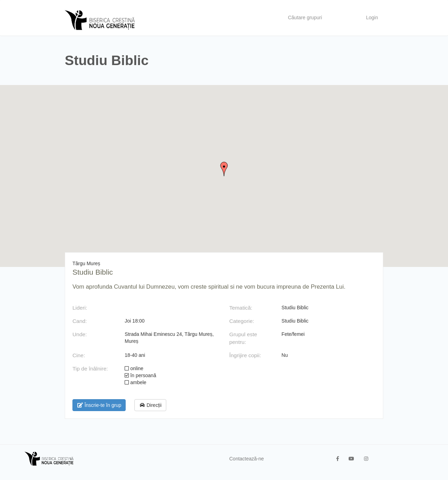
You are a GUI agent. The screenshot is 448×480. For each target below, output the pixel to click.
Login (372, 17)
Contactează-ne (247, 459)
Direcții (150, 405)
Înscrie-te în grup (99, 405)
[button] (224, 169)
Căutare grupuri (305, 17)
